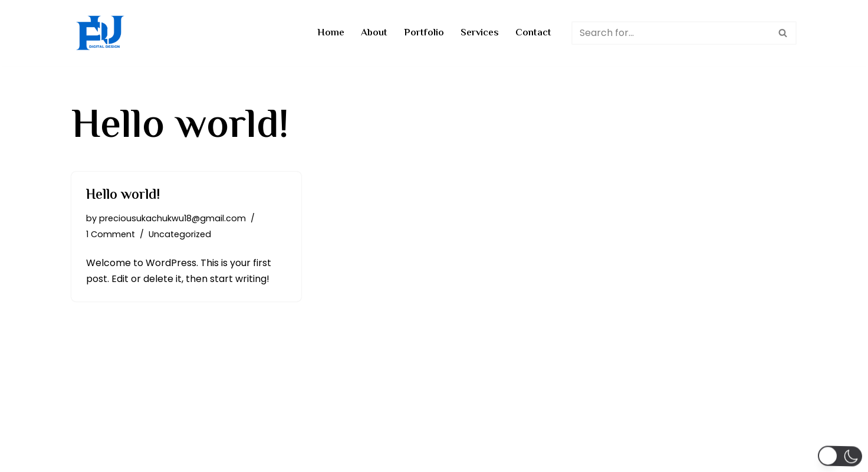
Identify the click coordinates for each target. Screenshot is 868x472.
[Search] (671, 33)
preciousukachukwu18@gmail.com (172, 218)
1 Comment (111, 234)
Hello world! (123, 196)
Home (331, 33)
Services (480, 33)
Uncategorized (180, 234)
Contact (533, 33)
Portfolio (424, 33)
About (374, 33)
